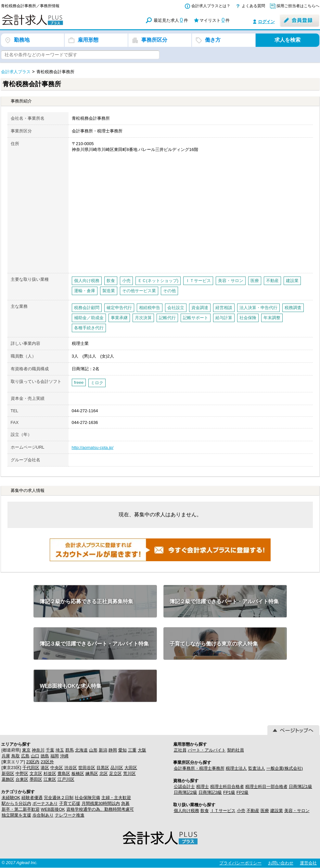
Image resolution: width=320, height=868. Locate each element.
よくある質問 (253, 6)
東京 (26, 750)
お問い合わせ (281, 863)
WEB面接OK (53, 809)
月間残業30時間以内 (101, 803)
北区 (104, 773)
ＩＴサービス (223, 811)
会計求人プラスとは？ (211, 6)
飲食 (205, 811)
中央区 (57, 768)
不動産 (253, 811)
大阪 (142, 750)
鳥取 (16, 756)
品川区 (117, 768)
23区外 (47, 762)
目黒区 (103, 768)
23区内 (33, 762)
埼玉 (60, 750)
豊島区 (64, 773)
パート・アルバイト (207, 750)
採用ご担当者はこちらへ (298, 6)
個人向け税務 (186, 811)
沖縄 (64, 756)
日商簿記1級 (301, 787)
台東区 (22, 779)
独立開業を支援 (16, 815)
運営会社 (308, 863)
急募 (125, 803)
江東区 (50, 779)
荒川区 (129, 773)
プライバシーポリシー (240, 863)
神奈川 (38, 750)
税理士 (203, 787)
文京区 (36, 773)
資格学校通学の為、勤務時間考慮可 (100, 809)
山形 (93, 750)
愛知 (122, 750)
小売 (241, 811)
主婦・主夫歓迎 (116, 798)
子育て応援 (70, 803)
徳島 (45, 756)
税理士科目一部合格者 (266, 787)
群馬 (70, 750)
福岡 (55, 756)
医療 (265, 811)
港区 (45, 768)
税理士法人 (236, 768)
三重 (132, 750)
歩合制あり (43, 815)
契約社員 (236, 750)
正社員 (180, 750)
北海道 (81, 750)
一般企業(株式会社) (285, 768)
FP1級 (229, 792)
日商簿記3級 (210, 792)
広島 (25, 756)
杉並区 (50, 773)
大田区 (131, 768)
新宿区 (8, 773)
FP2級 (243, 792)
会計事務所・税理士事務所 (199, 768)
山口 (35, 756)
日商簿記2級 (186, 792)
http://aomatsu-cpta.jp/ (93, 448)
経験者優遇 (32, 798)
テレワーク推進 (70, 815)
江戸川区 (66, 779)
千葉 (50, 750)
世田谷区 (87, 768)
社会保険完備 (87, 798)
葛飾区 (8, 779)
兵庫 (6, 756)
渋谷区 (71, 768)
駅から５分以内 (16, 803)
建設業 (277, 811)
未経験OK (11, 798)
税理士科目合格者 (227, 787)
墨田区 (36, 779)
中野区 (22, 773)
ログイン (266, 22)
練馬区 (92, 773)
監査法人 (257, 768)
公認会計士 (184, 787)
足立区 (115, 773)
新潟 (103, 750)
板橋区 (78, 773)
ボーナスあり (45, 803)
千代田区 (31, 768)
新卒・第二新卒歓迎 (21, 809)
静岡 (113, 750)
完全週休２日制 (59, 798)
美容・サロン (297, 811)
